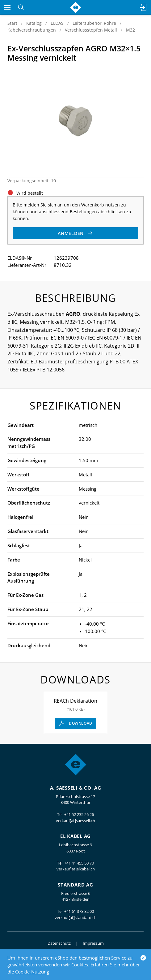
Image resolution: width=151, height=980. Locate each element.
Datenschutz (59, 943)
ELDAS (57, 23)
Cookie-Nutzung (32, 972)
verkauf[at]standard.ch (76, 917)
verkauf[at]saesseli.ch (75, 821)
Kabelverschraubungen (32, 30)
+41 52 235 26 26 (79, 814)
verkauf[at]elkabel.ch (76, 869)
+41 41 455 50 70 (79, 863)
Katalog (34, 23)
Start (12, 23)
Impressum (93, 943)
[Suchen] (21, 7)
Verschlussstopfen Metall (91, 30)
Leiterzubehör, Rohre (94, 23)
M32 (130, 30)
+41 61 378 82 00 (79, 911)
